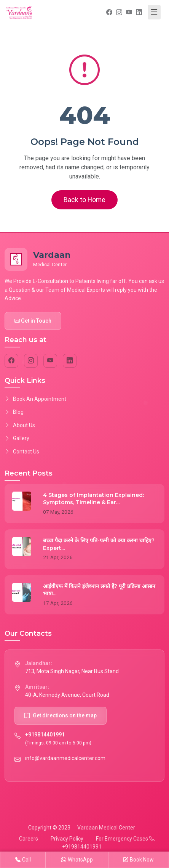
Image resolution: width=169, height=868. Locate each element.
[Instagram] (31, 361)
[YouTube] (50, 361)
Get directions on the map (61, 715)
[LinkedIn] (70, 361)
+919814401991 (45, 735)
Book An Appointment (35, 399)
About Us (20, 425)
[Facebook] (11, 361)
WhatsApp (77, 860)
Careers (29, 839)
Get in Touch (33, 321)
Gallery (17, 438)
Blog (14, 412)
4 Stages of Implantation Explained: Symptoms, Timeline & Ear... (93, 499)
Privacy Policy (67, 839)
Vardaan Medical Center (106, 828)
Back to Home (84, 200)
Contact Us (22, 452)
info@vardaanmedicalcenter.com (65, 758)
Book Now (138, 860)
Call (23, 860)
